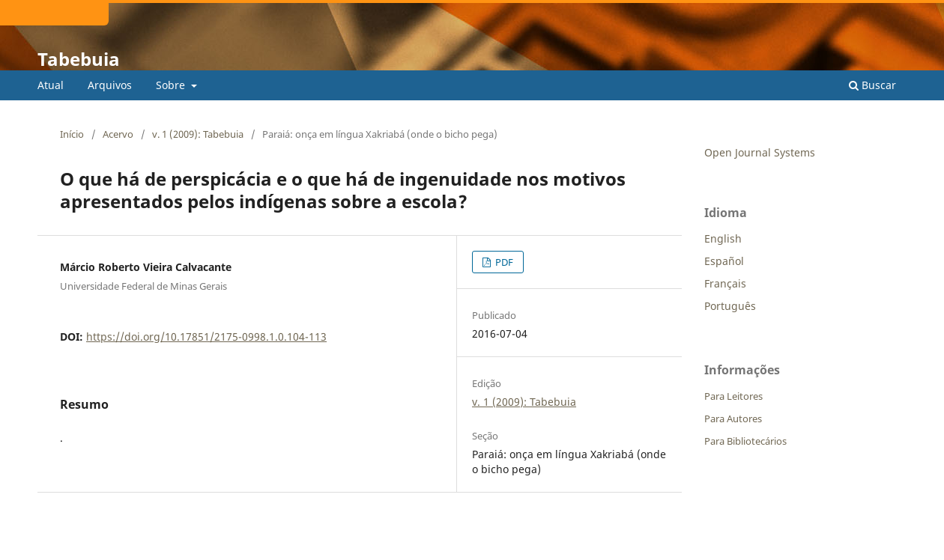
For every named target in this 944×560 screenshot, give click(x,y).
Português (730, 306)
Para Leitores (733, 396)
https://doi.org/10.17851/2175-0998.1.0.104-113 (206, 337)
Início (72, 134)
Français (725, 283)
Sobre (172, 85)
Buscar (872, 85)
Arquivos (110, 85)
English (723, 238)
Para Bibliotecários (745, 441)
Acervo (118, 134)
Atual (51, 85)
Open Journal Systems (760, 152)
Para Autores (733, 419)
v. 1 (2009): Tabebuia (198, 134)
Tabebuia (79, 59)
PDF (503, 262)
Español (724, 261)
